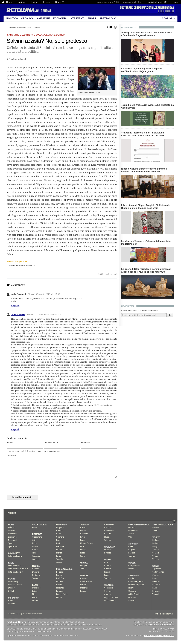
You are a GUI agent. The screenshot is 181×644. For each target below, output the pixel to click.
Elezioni (34, 2)
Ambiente (43, 18)
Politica (12, 18)
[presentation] (34, 486)
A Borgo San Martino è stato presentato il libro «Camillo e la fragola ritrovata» (147, 34)
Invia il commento (22, 497)
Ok (170, 315)
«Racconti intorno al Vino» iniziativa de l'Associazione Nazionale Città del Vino (143, 134)
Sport (92, 18)
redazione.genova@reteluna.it (159, 636)
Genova (37, 27)
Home (9, 2)
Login (176, 2)
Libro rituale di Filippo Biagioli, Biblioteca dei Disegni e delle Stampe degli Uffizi (146, 207)
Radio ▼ (60, 2)
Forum (47, 2)
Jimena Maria (18, 314)
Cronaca (27, 18)
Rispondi (15, 306)
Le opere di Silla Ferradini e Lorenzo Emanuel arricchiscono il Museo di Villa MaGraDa (146, 270)
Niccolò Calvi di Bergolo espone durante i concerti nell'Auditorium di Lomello (144, 170)
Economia (60, 18)
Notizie (21, 2)
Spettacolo (108, 18)
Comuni (167, 18)
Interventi (77, 18)
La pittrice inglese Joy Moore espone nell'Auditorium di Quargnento (141, 70)
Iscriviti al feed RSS (157, 2)
